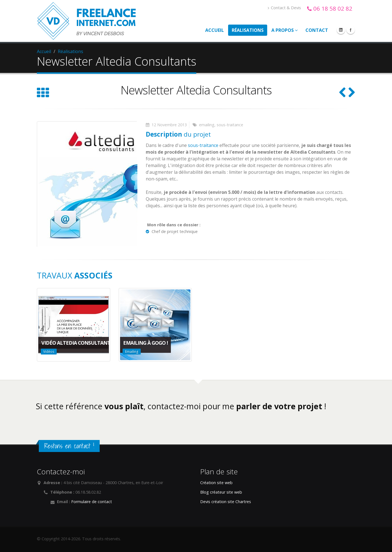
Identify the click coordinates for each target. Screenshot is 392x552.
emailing (207, 125)
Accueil (215, 30)
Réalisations (248, 30)
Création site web (216, 483)
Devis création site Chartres (226, 502)
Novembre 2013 (172, 125)
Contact (317, 30)
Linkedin (341, 30)
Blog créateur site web (221, 492)
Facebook (351, 30)
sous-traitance (230, 125)
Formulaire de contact (92, 502)
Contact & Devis (284, 8)
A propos (285, 30)
